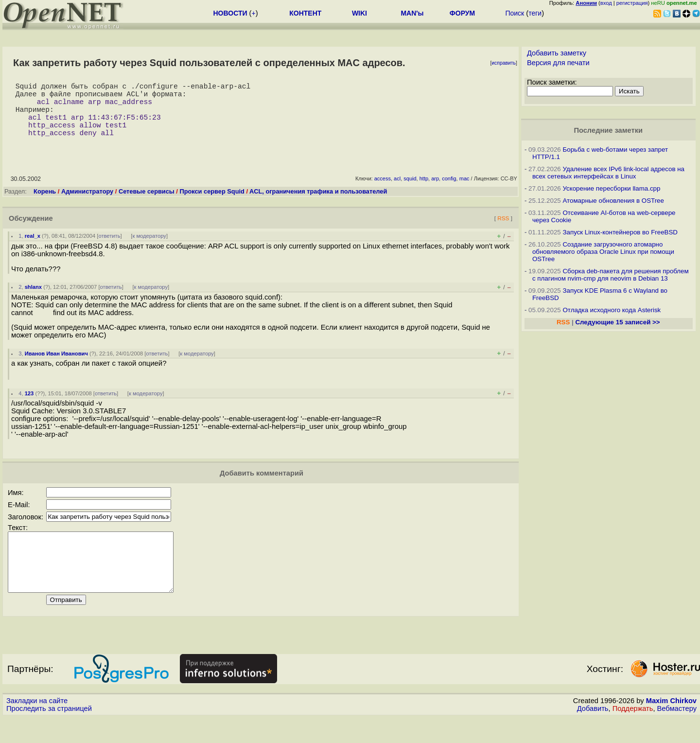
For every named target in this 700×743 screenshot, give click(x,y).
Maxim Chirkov (671, 726)
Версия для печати (558, 63)
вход (606, 3)
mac (464, 192)
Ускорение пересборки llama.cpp (611, 188)
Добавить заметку (557, 53)
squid (410, 192)
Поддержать (633, 734)
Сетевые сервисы (147, 205)
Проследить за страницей (49, 734)
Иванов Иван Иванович (56, 367)
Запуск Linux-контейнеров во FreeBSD (620, 232)
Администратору (87, 205)
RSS (503, 232)
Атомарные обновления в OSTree (613, 201)
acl (397, 192)
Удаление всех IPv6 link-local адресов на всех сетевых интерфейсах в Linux (608, 173)
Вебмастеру (677, 734)
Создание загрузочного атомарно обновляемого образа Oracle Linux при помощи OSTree (603, 252)
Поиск (515, 13)
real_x (33, 249)
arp (435, 192)
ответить (109, 249)
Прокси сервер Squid (212, 205)
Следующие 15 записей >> (617, 322)
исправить (504, 63)
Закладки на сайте (37, 726)
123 (29, 407)
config (449, 192)
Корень (45, 205)
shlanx (33, 301)
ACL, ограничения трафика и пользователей (318, 205)
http (424, 192)
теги (535, 13)
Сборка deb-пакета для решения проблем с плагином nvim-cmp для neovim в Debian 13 (611, 275)
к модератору (149, 249)
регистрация (632, 3)
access (383, 192)
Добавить (593, 734)
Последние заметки (608, 130)
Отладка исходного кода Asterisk (612, 310)
